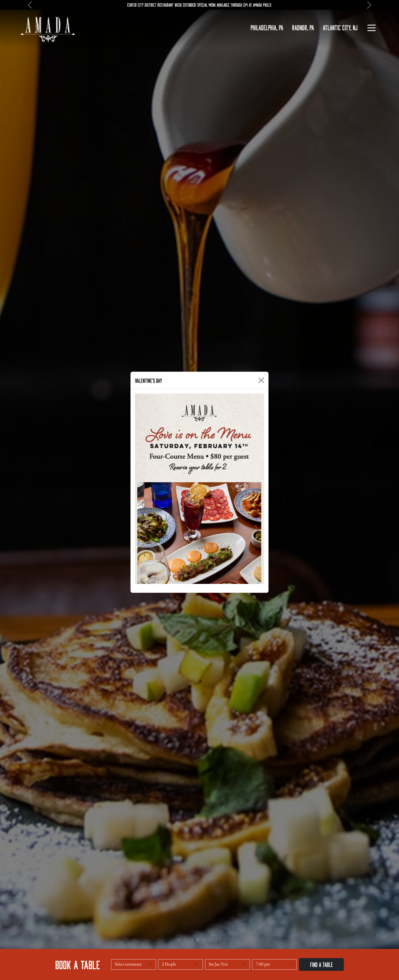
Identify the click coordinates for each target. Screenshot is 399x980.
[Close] (261, 380)
